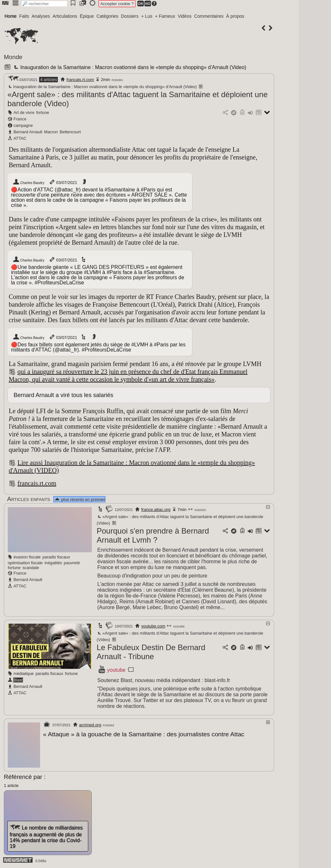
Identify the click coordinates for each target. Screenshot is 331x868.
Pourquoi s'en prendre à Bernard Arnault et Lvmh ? (153, 535)
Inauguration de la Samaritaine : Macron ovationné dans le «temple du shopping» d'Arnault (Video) (129, 67)
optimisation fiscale (25, 563)
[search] (44, 4)
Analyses (41, 16)
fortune (43, 112)
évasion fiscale (27, 557)
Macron (51, 132)
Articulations (65, 16)
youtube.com (153, 626)
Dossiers (130, 16)
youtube (116, 670)
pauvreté (72, 563)
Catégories (107, 16)
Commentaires (209, 16)
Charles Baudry (28, 182)
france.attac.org (156, 510)
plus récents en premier (80, 500)
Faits (24, 16)
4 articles (48, 80)
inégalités (53, 563)
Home (11, 16)
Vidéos (185, 16)
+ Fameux (165, 16)
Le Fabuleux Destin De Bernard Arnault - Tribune (151, 652)
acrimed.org (90, 725)
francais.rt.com (80, 80)
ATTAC (20, 138)
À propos (235, 16)
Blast (18, 680)
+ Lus (147, 16)
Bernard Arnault (28, 132)
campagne (23, 125)
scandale (31, 568)
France (20, 119)
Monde (13, 57)
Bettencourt (70, 132)
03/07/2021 (63, 182)
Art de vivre (24, 112)
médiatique (24, 674)
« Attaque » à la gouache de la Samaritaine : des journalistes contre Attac (144, 734)
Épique (87, 16)
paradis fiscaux (56, 557)
